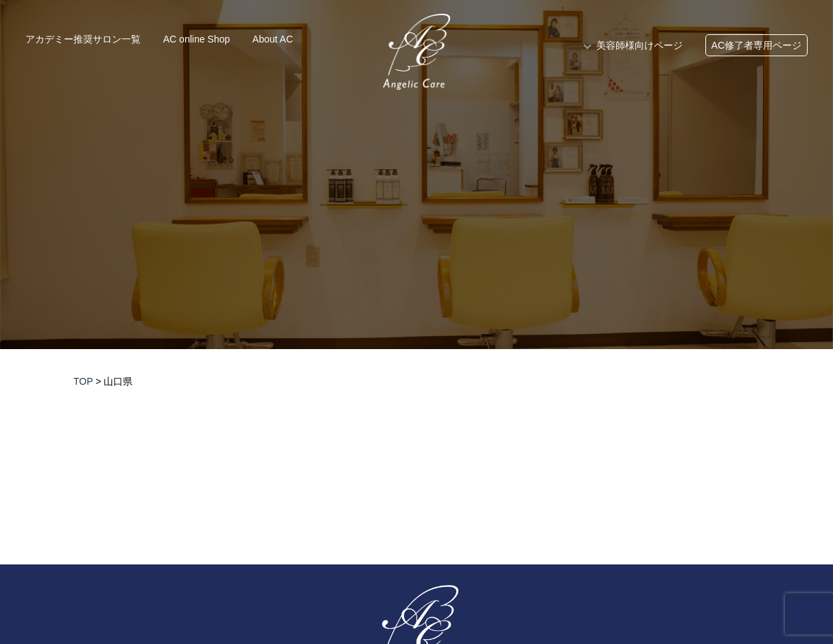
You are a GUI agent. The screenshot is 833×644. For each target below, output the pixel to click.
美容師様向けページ (640, 45)
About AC (273, 39)
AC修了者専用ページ (756, 45)
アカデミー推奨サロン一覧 (83, 39)
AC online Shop (197, 39)
